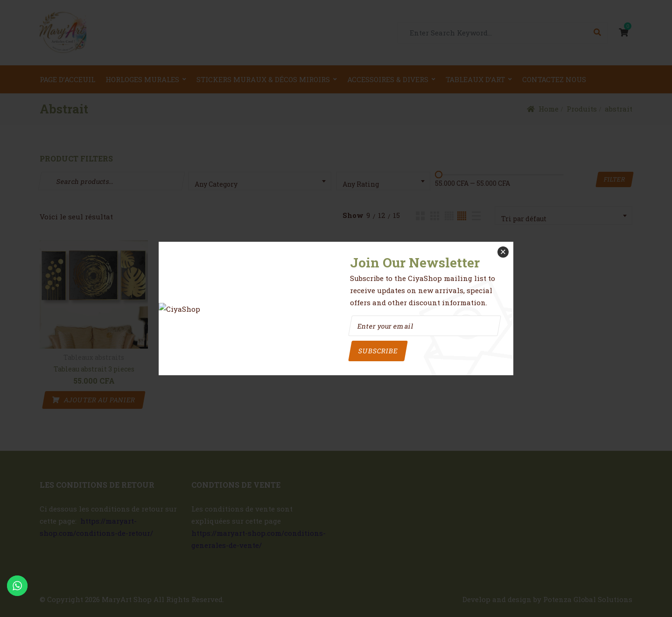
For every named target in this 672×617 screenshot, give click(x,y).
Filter (614, 179)
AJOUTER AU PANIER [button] (99, 400)
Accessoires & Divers (388, 79)
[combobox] (260, 181)
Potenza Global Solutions (588, 599)
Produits (582, 109)
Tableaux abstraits (94, 358)
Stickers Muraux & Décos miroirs (263, 79)
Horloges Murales (142, 79)
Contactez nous (554, 79)
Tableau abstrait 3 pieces (94, 369)
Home (549, 109)
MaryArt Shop (127, 599)
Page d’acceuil (67, 79)
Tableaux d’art (475, 79)
